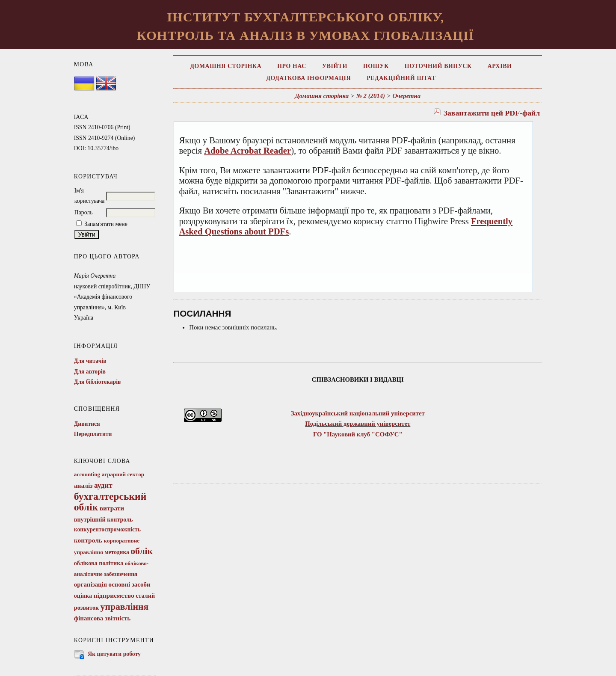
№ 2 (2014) (370, 96)
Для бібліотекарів (98, 382)
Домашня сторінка (226, 66)
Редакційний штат (401, 78)
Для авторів (90, 372)
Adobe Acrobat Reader (247, 151)
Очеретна (406, 96)
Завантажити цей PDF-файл (492, 113)
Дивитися (87, 424)
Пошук (376, 66)
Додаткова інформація (308, 78)
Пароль (84, 212)
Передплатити (93, 434)
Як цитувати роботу (114, 654)
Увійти (335, 66)
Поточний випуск (438, 66)
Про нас (292, 66)
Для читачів (90, 361)
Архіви (500, 66)
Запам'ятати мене (106, 224)
